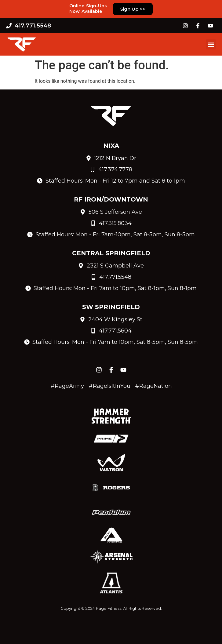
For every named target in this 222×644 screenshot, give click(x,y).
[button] (211, 44)
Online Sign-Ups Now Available (88, 9)
